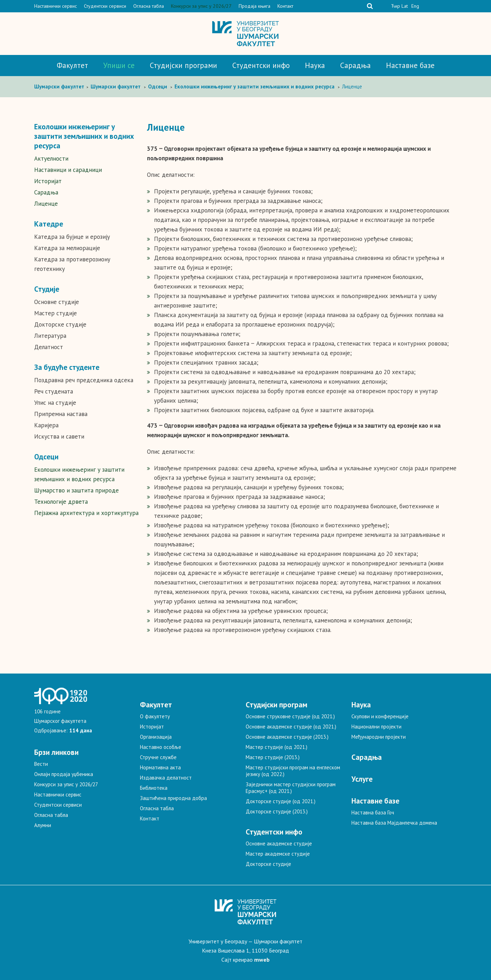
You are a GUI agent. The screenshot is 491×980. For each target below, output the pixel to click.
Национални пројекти (376, 727)
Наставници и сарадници (68, 170)
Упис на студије (55, 403)
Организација (156, 737)
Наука (315, 65)
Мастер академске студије (278, 854)
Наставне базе (410, 65)
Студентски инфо (261, 65)
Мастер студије (56, 313)
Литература (50, 336)
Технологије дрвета (61, 502)
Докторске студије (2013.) (277, 811)
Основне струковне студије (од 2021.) (290, 716)
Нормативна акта (160, 767)
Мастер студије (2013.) (273, 757)
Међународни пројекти (379, 737)
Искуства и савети (59, 436)
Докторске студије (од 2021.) (281, 801)
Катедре (49, 224)
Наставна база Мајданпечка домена (394, 823)
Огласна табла (149, 6)
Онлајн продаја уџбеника (64, 774)
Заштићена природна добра (173, 798)
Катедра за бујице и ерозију (72, 237)
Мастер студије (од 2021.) (277, 747)
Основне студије (57, 302)
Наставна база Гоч (373, 812)
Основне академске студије (279, 843)
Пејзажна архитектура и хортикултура (86, 513)
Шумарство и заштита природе (76, 490)
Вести (41, 764)
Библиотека (154, 788)
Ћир (395, 6)
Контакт (285, 6)
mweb (262, 960)
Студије (47, 289)
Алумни (43, 825)
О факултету (155, 716)
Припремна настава (61, 414)
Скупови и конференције (380, 716)
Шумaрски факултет (60, 86)
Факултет (72, 65)
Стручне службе (158, 757)
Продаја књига (254, 6)
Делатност (49, 347)
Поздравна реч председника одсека (84, 380)
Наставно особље (161, 747)
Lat (405, 6)
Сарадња (355, 65)
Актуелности (51, 159)
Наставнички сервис (56, 6)
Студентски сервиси (105, 6)
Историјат (48, 181)
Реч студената (54, 391)
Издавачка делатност (166, 778)
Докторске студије (60, 324)
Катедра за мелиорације (67, 248)
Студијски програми (183, 65)
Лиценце (46, 204)
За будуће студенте (67, 367)
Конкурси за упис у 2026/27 (201, 6)
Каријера (46, 425)
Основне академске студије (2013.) (287, 737)
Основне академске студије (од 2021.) (291, 727)
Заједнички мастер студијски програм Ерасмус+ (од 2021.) (291, 788)
